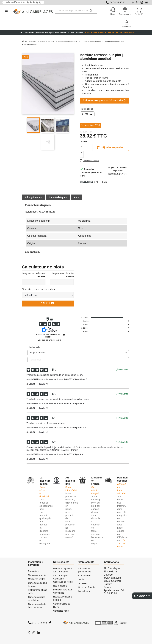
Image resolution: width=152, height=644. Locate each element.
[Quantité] (86, 147)
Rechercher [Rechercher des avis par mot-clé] (77, 360)
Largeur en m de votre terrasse (63, 275)
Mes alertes (84, 591)
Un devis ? (142, 596)
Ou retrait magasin (96, 490)
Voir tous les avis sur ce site (50, 340)
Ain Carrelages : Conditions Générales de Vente (63, 579)
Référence (31, 212)
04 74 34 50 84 (118, 2)
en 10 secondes (104, 100)
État (27, 252)
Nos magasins (60, 586)
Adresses (83, 583)
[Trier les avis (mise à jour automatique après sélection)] (78, 353)
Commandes (85, 576)
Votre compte (86, 562)
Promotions (34, 571)
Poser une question (91, 161)
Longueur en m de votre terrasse (34, 275)
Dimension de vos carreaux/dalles (38, 289)
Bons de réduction (87, 587)
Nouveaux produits (37, 575)
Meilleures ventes (37, 579)
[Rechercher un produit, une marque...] (76, 11)
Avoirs (82, 579)
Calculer (48, 303)
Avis (76, 197)
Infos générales (33, 197)
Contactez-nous (61, 611)
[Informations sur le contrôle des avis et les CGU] (64, 335)
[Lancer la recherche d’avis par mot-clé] (127, 360)
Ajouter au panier (110, 147)
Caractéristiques (58, 197)
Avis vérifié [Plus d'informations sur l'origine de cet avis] (124, 370)
